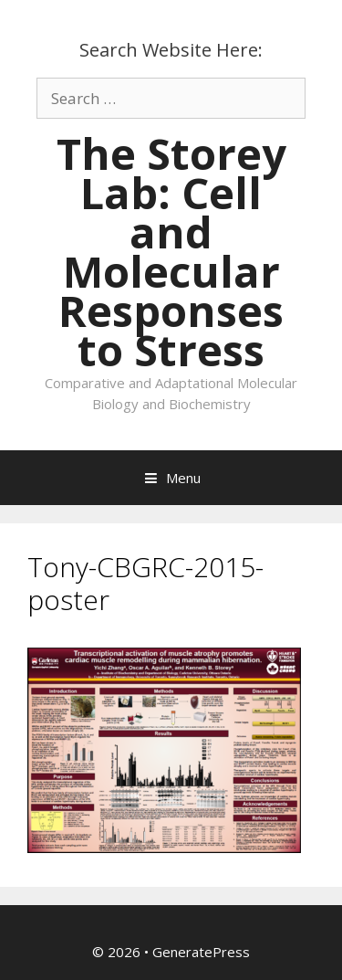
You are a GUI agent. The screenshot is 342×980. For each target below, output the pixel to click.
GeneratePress (201, 952)
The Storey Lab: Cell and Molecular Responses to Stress (171, 252)
